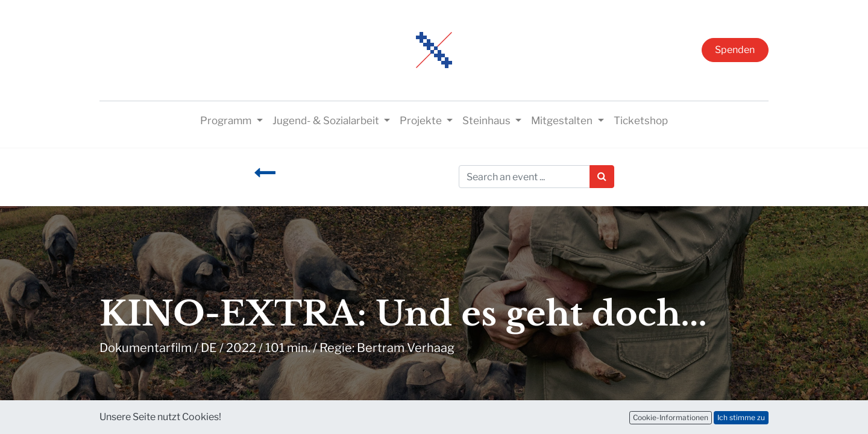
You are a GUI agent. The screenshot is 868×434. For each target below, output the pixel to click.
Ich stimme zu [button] (741, 417)
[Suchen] (602, 177)
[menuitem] (641, 121)
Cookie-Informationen (671, 417)
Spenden (735, 50)
